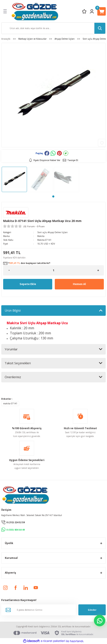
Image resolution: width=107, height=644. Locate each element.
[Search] (53, 28)
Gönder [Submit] (92, 610)
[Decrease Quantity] (9, 270)
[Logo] (35, 11)
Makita (41, 236)
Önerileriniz (13, 377)
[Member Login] (92, 11)
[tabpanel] (14, 179)
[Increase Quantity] (98, 270)
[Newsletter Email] (39, 610)
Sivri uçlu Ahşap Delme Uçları (52, 232)
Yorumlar (11, 349)
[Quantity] (53, 270)
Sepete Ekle (28, 284)
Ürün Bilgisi (13, 310)
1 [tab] (53, 196)
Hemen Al (79, 284)
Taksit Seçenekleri (18, 363)
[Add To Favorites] (102, 143)
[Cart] (102, 11)
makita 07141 (10, 403)
